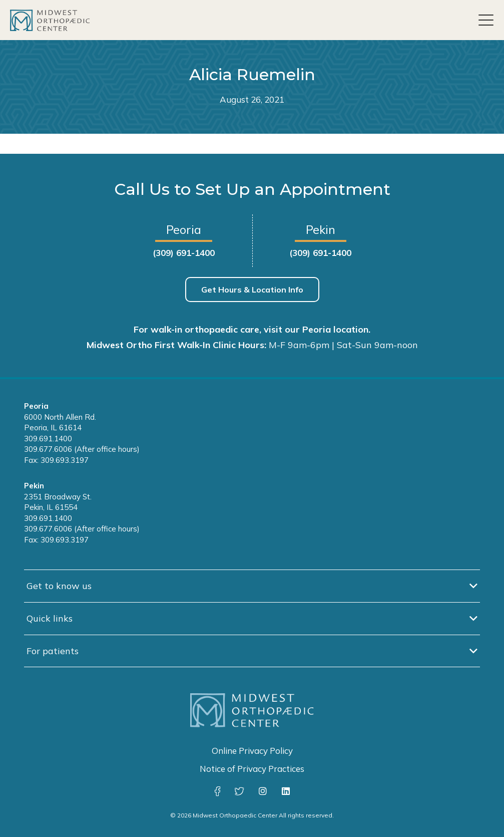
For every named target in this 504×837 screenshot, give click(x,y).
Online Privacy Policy (252, 751)
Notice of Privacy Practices (252, 769)
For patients (53, 651)
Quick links (50, 618)
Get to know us (59, 586)
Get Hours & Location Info (252, 290)
